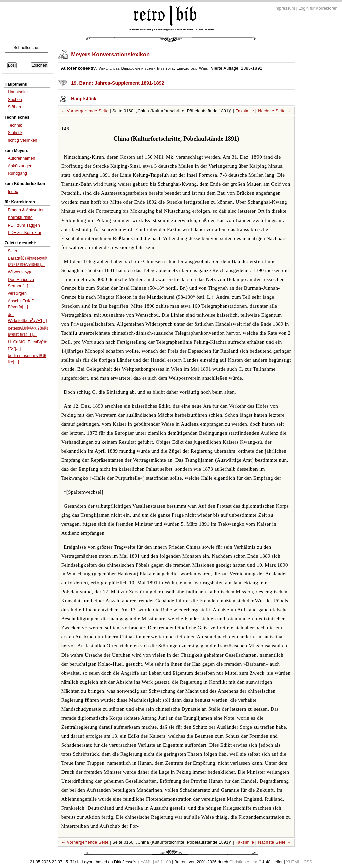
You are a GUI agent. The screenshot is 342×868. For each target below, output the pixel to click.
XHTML (293, 862)
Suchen (15, 100)
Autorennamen (21, 158)
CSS (308, 862)
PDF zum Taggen (24, 225)
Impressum (285, 8)
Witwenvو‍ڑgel (21, 272)
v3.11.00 (163, 862)
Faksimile (245, 111)
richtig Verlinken (22, 140)
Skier (12, 251)
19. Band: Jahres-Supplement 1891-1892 (118, 83)
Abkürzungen (20, 166)
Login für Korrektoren (318, 8)
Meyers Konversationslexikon (110, 55)
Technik (15, 125)
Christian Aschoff (245, 862)
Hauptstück (84, 99)
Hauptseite (18, 92)
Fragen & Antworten (26, 210)
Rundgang (17, 173)
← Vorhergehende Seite (85, 111)
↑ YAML (144, 862)
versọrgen (17, 293)
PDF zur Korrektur (25, 233)
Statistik (15, 133)
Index (13, 192)
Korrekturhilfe (20, 218)
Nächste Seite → (274, 111)
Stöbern (15, 107)
